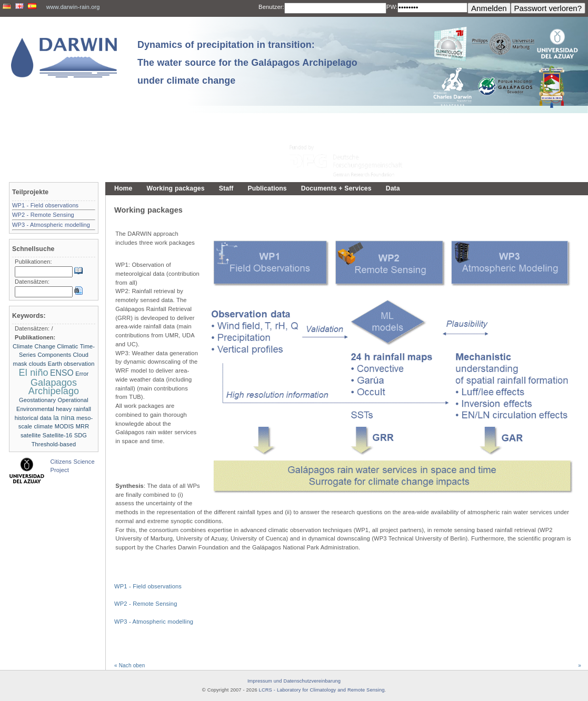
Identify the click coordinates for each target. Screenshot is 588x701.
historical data (33, 418)
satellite (31, 435)
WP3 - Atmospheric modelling (154, 622)
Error (82, 374)
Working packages (176, 188)
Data (393, 188)
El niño (34, 373)
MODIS (64, 426)
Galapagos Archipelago (54, 387)
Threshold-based (54, 444)
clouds (38, 364)
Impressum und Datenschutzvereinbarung (294, 681)
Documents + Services (336, 188)
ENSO (62, 373)
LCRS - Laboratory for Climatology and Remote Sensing (322, 690)
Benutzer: (271, 7)
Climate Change (34, 346)
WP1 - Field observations (148, 586)
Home (123, 188)
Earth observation (71, 364)
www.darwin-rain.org (73, 7)
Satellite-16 (58, 435)
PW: (392, 7)
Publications (267, 188)
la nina (64, 418)
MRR (82, 426)
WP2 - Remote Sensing (146, 604)
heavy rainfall (73, 409)
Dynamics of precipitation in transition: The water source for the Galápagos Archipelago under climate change (247, 63)
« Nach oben (129, 665)
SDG (81, 435)
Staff (226, 188)
